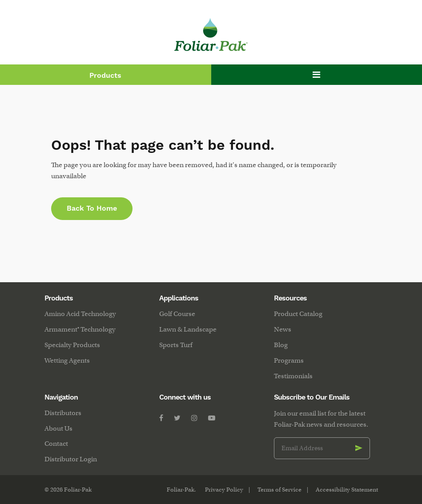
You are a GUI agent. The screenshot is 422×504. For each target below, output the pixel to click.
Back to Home (92, 208)
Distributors (63, 413)
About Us (58, 428)
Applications (179, 298)
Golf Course (177, 314)
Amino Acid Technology (80, 314)
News (283, 329)
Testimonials (293, 376)
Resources (290, 298)
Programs (289, 360)
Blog (281, 345)
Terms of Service (279, 490)
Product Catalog (298, 314)
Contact (56, 444)
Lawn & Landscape (188, 329)
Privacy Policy (224, 490)
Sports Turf (176, 345)
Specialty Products (72, 345)
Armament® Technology (80, 329)
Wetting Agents (67, 360)
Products (105, 76)
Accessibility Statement (347, 490)
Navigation (61, 397)
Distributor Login (71, 459)
